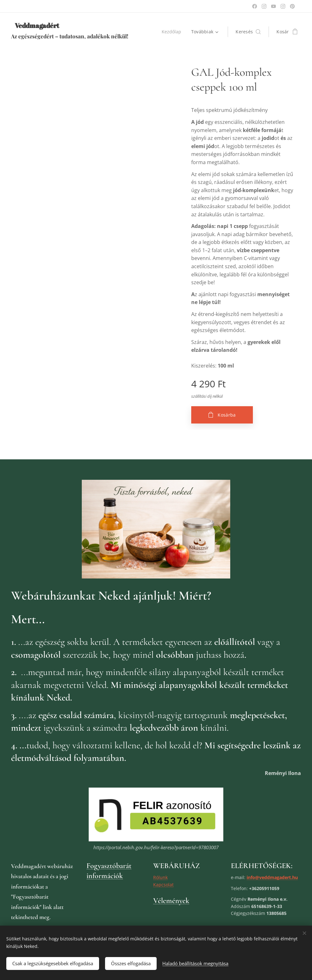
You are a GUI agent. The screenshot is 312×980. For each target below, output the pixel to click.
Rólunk (160, 877)
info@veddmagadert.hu (272, 877)
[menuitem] (173, 32)
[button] (248, 32)
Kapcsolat (163, 884)
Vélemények (171, 901)
